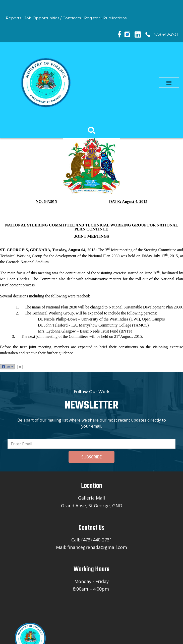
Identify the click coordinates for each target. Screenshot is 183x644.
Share (7, 366)
